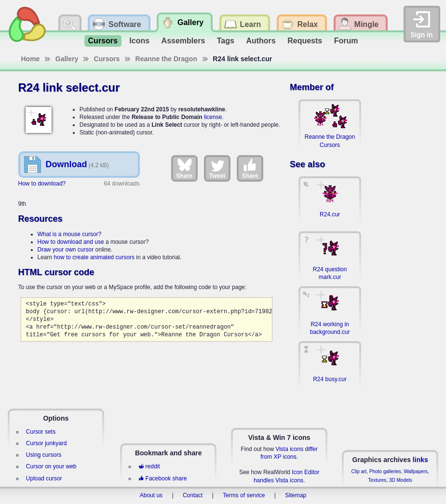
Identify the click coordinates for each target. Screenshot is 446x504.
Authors (261, 41)
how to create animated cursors (94, 257)
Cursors (103, 41)
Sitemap (296, 495)
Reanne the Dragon (166, 59)
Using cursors (44, 455)
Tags (226, 41)
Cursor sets (41, 432)
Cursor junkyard (47, 443)
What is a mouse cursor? (70, 234)
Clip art (359, 471)
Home (31, 59)
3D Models (401, 480)
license (213, 117)
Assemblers (183, 41)
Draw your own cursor (66, 250)
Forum (346, 41)
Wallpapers (416, 471)
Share (184, 168)
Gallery (67, 59)
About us (151, 495)
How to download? (42, 184)
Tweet (217, 168)
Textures (378, 480)
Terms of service (244, 495)
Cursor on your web (51, 466)
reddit (149, 466)
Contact (193, 495)
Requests (305, 41)
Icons (139, 41)
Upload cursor (44, 478)
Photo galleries (385, 471)
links (420, 460)
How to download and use (71, 242)
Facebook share (162, 478)
